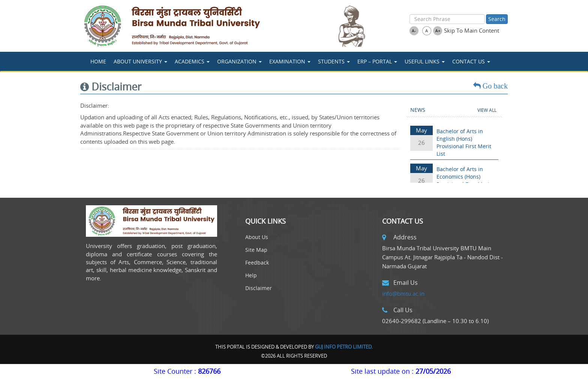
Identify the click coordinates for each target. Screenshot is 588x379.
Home (98, 61)
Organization (239, 61)
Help (251, 275)
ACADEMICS (192, 61)
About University (140, 61)
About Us (257, 237)
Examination (290, 61)
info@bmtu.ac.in (403, 293)
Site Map (256, 250)
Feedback (257, 262)
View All (487, 110)
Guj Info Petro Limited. (344, 347)
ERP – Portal (377, 61)
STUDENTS (334, 61)
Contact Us (471, 61)
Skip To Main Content (472, 30)
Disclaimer (259, 288)
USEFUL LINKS (425, 61)
